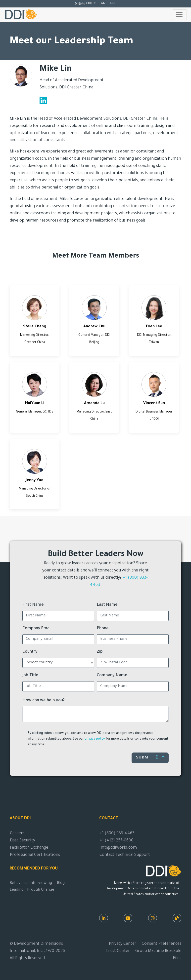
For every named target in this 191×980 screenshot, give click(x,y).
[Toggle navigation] (179, 15)
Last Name (107, 605)
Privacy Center (123, 944)
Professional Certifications (35, 855)
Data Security (23, 841)
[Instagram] (153, 918)
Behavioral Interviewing (31, 883)
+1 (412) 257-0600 (117, 841)
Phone (103, 629)
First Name (33, 605)
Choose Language (101, 3)
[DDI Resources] (177, 918)
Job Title (30, 676)
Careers (17, 833)
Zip (100, 652)
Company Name (112, 676)
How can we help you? (44, 701)
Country (30, 652)
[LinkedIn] (104, 918)
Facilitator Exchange (29, 848)
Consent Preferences (162, 944)
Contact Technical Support (125, 855)
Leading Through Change (32, 890)
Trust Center (118, 951)
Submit (150, 758)
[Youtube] (128, 918)
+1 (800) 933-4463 (117, 833)
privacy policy (95, 739)
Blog (61, 883)
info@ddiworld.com (118, 848)
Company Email (37, 629)
